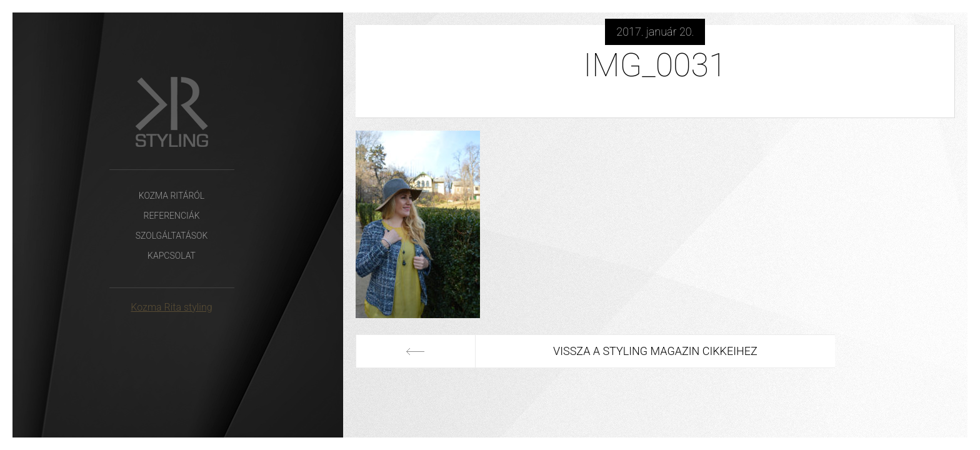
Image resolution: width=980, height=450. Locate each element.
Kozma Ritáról (172, 196)
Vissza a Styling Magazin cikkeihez (655, 351)
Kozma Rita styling (171, 307)
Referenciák (171, 216)
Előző (416, 351)
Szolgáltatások (172, 236)
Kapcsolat (172, 256)
